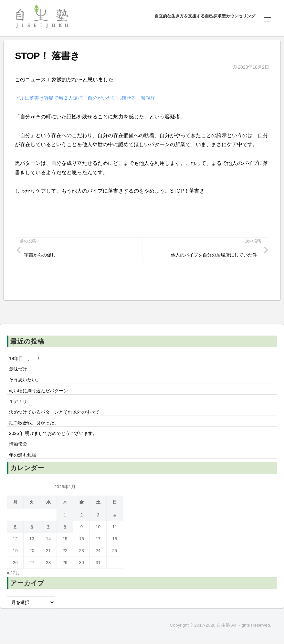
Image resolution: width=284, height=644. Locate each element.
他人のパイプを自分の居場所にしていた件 (214, 255)
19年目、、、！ (25, 359)
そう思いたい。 (25, 381)
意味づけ (20, 370)
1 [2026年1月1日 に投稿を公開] (65, 518)
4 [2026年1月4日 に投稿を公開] (115, 518)
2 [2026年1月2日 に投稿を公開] (81, 518)
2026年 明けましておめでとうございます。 (53, 436)
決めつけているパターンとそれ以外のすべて (54, 414)
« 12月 (14, 576)
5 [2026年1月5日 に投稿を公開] (15, 530)
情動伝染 (18, 447)
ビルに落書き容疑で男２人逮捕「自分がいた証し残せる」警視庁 (90, 98)
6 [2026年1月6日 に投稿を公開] (32, 530)
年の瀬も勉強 (23, 458)
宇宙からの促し (40, 255)
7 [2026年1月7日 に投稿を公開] (48, 530)
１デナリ (18, 403)
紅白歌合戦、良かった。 (34, 425)
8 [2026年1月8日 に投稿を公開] (65, 530)
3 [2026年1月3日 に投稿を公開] (98, 518)
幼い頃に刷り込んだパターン (38, 392)
